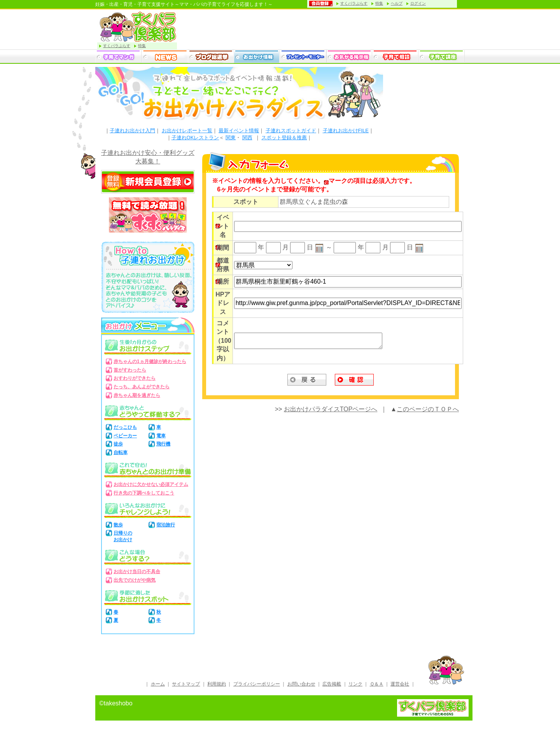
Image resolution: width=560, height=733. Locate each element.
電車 (161, 436)
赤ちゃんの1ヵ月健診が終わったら (150, 361)
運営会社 (400, 684)
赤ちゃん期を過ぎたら (137, 395)
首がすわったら (130, 370)
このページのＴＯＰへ (428, 409)
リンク (355, 684)
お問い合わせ (301, 684)
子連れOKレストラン (195, 138)
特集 (379, 3)
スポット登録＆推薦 (284, 138)
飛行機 (163, 444)
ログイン (418, 3)
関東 (231, 138)
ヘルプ (397, 3)
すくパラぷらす (354, 3)
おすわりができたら (135, 378)
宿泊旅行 (166, 525)
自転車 (121, 452)
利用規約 (217, 684)
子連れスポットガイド (291, 131)
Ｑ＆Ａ (377, 684)
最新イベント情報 (239, 131)
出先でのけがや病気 (135, 580)
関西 (247, 138)
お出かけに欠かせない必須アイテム (151, 484)
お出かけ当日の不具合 (137, 572)
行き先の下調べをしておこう (144, 493)
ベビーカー (125, 436)
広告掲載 (332, 684)
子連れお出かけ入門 (132, 131)
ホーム (158, 684)
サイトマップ (186, 684)
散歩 (118, 525)
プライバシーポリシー (257, 684)
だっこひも (125, 427)
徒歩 (118, 444)
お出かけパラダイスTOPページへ (331, 409)
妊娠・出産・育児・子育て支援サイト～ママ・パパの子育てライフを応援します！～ (184, 4)
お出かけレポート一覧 (187, 131)
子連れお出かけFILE (346, 131)
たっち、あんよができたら (142, 387)
